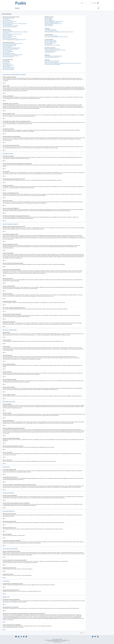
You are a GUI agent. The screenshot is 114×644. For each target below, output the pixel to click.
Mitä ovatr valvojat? (48, 19)
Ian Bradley (60, 639)
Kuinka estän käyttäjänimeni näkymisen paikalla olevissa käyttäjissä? (15, 32)
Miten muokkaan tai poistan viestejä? (9, 45)
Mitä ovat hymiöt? (6, 63)
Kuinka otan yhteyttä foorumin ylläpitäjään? (52, 64)
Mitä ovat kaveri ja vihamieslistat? (51, 36)
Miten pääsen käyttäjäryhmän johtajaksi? (52, 22)
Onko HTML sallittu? (6, 62)
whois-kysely (5, 616)
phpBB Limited (46, 601)
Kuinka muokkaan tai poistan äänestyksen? (11, 49)
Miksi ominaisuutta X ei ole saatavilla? (52, 62)
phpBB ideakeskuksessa (50, 608)
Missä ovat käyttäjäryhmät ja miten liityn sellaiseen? (54, 21)
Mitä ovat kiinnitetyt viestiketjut (9, 67)
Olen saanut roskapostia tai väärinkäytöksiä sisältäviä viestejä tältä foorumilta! (59, 32)
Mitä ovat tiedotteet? (7, 66)
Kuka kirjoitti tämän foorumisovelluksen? (52, 61)
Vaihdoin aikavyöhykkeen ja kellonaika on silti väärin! (12, 34)
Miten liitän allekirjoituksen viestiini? (9, 46)
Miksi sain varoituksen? (7, 52)
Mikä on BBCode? (6, 61)
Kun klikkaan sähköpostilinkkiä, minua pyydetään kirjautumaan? (14, 40)
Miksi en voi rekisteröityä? (7, 20)
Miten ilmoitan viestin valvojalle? (9, 54)
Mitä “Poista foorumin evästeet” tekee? (10, 27)
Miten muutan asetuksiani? (8, 31)
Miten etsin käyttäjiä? (49, 44)
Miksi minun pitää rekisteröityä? (9, 18)
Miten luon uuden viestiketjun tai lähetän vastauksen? (12, 44)
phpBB (28, 188)
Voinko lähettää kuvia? (7, 64)
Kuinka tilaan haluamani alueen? (51, 51)
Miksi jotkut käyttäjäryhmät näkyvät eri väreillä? (53, 24)
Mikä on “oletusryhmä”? (49, 25)
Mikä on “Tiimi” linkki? (49, 26)
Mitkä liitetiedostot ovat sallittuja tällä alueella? (53, 56)
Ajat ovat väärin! (6, 33)
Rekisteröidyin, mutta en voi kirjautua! (10, 21)
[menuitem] (98, 3)
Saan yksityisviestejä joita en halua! (51, 31)
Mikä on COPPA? (6, 19)
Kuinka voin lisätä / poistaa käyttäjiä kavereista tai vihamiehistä (56, 37)
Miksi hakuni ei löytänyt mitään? (50, 42)
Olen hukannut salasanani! (8, 25)
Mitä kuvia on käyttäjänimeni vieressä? (10, 36)
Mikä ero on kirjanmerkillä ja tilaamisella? (52, 49)
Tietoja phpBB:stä (14, 602)
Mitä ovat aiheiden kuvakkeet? (8, 70)
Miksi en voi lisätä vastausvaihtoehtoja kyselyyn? (12, 48)
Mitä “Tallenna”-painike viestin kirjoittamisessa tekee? (13, 55)
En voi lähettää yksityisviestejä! (50, 30)
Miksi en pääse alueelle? (7, 50)
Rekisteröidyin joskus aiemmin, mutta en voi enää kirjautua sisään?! (15, 24)
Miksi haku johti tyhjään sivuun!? (50, 43)
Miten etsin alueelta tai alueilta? (50, 41)
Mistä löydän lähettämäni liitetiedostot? (52, 57)
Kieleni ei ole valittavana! (7, 35)
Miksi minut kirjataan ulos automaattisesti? (11, 26)
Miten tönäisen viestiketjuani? (8, 57)
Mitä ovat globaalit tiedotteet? (8, 65)
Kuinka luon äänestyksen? (7, 47)
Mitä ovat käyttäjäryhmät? (49, 20)
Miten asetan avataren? (7, 37)
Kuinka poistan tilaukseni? (49, 52)
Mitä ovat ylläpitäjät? (48, 18)
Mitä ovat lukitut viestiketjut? (8, 68)
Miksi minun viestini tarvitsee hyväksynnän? (11, 56)
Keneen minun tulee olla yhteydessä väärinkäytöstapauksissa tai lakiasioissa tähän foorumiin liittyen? (63, 63)
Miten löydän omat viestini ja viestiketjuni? (52, 45)
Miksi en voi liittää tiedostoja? (8, 51)
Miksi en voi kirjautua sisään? (8, 22)
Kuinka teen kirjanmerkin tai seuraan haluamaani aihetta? (55, 50)
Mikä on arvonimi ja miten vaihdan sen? (10, 39)
